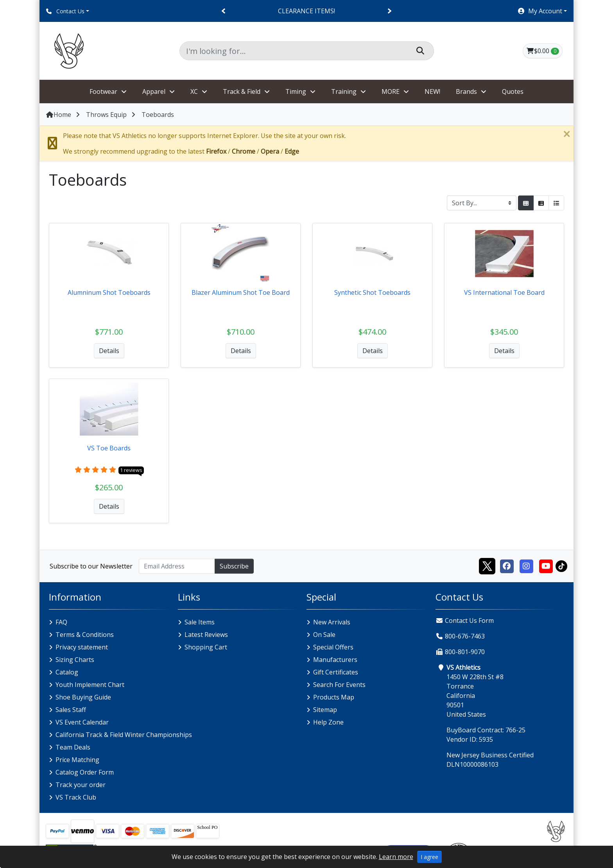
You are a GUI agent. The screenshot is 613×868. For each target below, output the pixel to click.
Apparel (154, 91)
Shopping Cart (206, 647)
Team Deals (73, 747)
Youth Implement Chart (90, 685)
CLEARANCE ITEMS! (306, 11)
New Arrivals (332, 622)
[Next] (389, 11)
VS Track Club (76, 797)
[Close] (566, 134)
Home (58, 115)
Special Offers (333, 647)
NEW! (432, 91)
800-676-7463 (465, 636)
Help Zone (328, 722)
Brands (466, 91)
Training (344, 91)
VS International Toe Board (504, 292)
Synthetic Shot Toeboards (372, 292)
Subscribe (234, 566)
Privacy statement (82, 647)
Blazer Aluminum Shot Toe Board (241, 292)
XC (194, 91)
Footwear (103, 91)
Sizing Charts (75, 660)
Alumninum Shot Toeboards (109, 292)
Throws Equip (106, 115)
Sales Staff (71, 710)
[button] (542, 11)
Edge (292, 151)
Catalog (67, 672)
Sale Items (200, 622)
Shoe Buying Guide (83, 697)
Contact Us (65, 11)
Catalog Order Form (85, 772)
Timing (296, 91)
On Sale (324, 635)
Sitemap (325, 710)
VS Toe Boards (109, 448)
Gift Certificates (336, 672)
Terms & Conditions (85, 635)
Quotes (513, 91)
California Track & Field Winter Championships (124, 735)
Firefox (216, 151)
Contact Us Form (465, 621)
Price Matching (77, 760)
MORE (391, 91)
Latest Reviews (206, 635)
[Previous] (224, 11)
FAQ (61, 622)
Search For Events (339, 685)
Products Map (334, 697)
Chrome (244, 151)
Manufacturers (335, 660)
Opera (270, 151)
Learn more (396, 857)
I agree (429, 857)
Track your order (81, 785)
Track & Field (242, 91)
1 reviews (131, 470)
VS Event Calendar (82, 722)
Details (109, 351)
